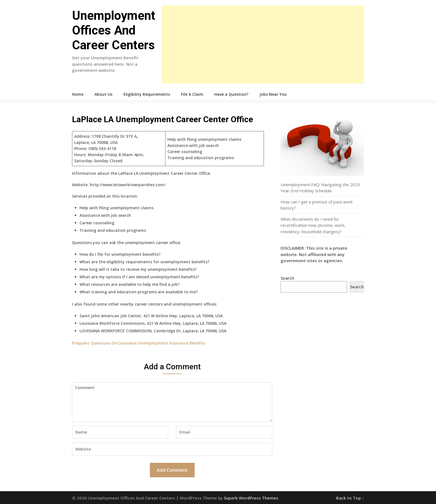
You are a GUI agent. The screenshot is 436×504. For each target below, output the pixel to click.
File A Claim (192, 94)
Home (78, 94)
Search (287, 278)
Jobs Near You (273, 94)
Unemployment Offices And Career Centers (114, 30)
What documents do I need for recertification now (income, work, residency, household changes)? (313, 225)
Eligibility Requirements (147, 94)
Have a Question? (231, 94)
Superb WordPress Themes (251, 498)
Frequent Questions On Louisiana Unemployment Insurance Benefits (139, 343)
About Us (103, 94)
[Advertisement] (263, 45)
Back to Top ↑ (350, 498)
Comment (172, 402)
